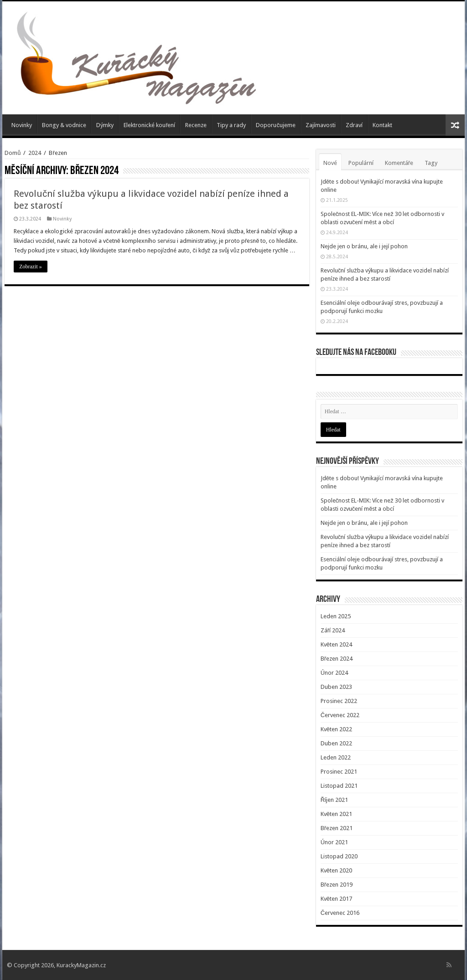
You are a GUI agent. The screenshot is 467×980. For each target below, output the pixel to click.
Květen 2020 (336, 870)
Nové (330, 163)
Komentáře (399, 163)
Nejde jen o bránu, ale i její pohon (364, 246)
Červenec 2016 (340, 913)
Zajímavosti (321, 125)
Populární (361, 163)
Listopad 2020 (339, 856)
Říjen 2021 (334, 800)
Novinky (22, 125)
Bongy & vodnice (64, 125)
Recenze (196, 125)
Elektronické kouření (149, 125)
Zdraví (354, 125)
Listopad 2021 (339, 786)
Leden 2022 (336, 757)
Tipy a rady (231, 125)
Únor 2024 (334, 673)
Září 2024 (333, 630)
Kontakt (382, 125)
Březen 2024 (337, 659)
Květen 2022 (336, 729)
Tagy (431, 163)
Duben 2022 (336, 743)
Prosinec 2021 (339, 772)
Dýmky (105, 125)
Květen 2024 (336, 644)
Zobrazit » (31, 267)
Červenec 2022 (340, 715)
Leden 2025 (336, 616)
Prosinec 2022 (339, 701)
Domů (13, 153)
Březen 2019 (337, 885)
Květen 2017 (336, 899)
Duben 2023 (336, 687)
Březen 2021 (337, 828)
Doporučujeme (276, 125)
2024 (35, 153)
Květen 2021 (336, 814)
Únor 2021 (334, 842)
